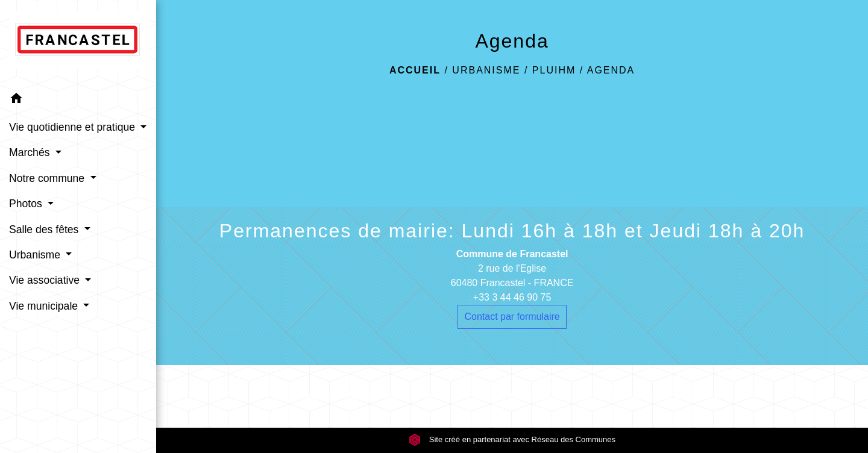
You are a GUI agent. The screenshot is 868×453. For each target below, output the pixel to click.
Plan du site (600, 396)
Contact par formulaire (512, 317)
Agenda (611, 70)
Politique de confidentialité (440, 396)
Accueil (415, 70)
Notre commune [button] (48, 178)
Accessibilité (536, 396)
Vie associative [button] (46, 280)
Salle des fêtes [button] (45, 230)
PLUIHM (554, 70)
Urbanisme (486, 70)
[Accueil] (78, 43)
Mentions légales (335, 396)
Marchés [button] (31, 152)
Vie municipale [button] (45, 306)
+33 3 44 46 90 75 (512, 297)
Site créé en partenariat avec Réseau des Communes (512, 439)
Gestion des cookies (682, 396)
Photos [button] (27, 204)
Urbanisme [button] (36, 255)
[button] (78, 100)
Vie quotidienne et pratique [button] (74, 127)
